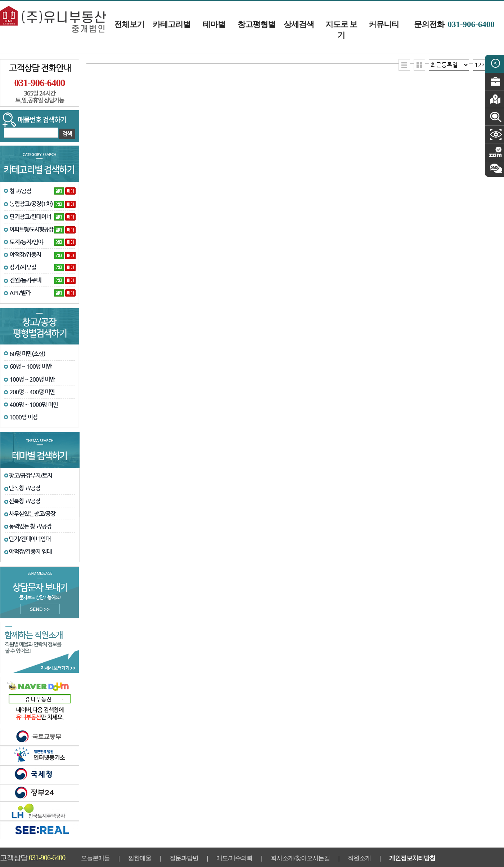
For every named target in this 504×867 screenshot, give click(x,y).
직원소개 (359, 858)
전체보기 (129, 24)
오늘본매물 (95, 858)
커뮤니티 (384, 24)
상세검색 (299, 24)
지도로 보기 (341, 30)
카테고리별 (172, 24)
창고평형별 (256, 24)
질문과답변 (184, 858)
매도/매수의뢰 (234, 858)
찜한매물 (140, 858)
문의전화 (454, 24)
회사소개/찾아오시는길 (300, 858)
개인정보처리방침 (412, 858)
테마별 (214, 24)
